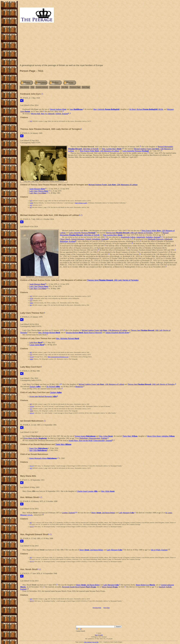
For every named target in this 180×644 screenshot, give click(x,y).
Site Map (65, 87)
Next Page (86, 87)
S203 (31, 303)
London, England (68, 513)
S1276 (32, 406)
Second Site (95, 642)
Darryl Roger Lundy (81, 203)
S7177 (32, 466)
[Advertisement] (99, 44)
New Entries (25, 87)
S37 (31, 121)
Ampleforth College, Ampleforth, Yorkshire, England (140, 237)
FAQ (32, 87)
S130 (31, 298)
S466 (31, 359)
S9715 (32, 413)
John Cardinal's (88, 642)
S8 (31, 207)
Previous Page (75, 87)
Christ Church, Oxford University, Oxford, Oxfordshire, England (84, 239)
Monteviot (79, 386)
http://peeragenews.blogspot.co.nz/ (58, 357)
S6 (31, 523)
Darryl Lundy (99, 635)
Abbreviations (55, 87)
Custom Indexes (42, 87)
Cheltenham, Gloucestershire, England (93, 438)
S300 (31, 203)
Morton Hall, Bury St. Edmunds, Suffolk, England (49, 114)
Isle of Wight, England (159, 550)
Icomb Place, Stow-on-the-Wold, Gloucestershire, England (90, 440)
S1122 (32, 357)
